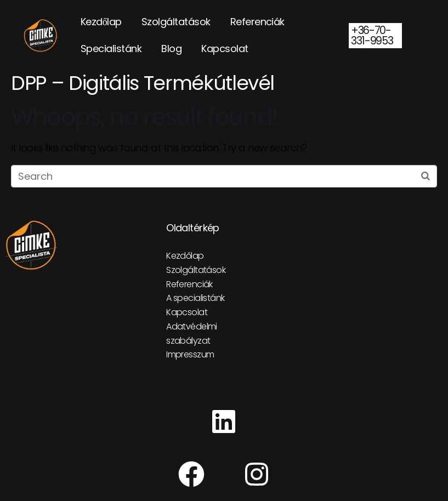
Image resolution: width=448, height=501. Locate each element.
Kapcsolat (225, 49)
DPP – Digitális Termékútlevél (143, 83)
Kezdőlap (101, 22)
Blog (171, 49)
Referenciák (257, 22)
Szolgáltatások (176, 22)
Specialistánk (111, 49)
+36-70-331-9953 (372, 36)
